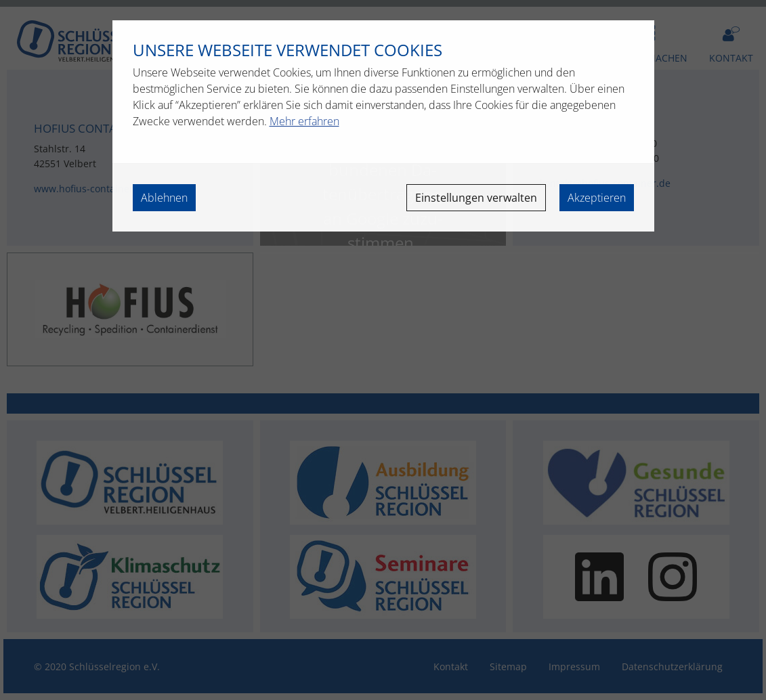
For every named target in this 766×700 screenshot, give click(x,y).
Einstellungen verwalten (476, 198)
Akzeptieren (597, 198)
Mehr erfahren (304, 121)
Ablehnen (164, 198)
